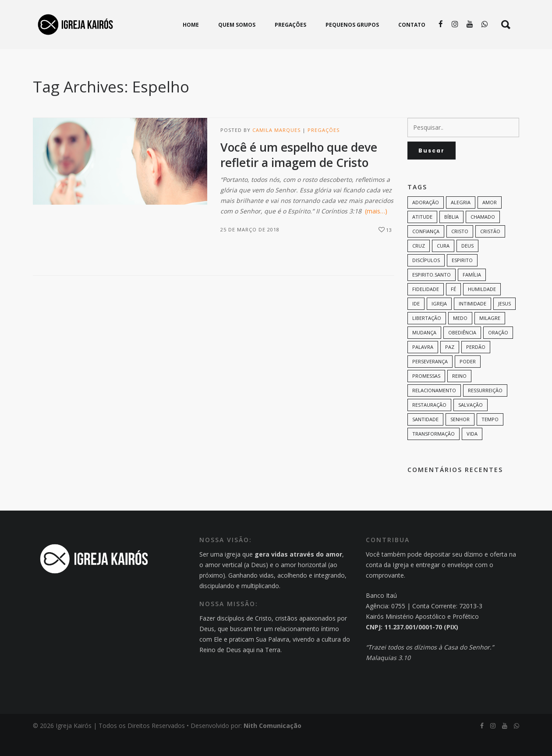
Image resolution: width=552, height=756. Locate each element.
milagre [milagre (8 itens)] (490, 336)
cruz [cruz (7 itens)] (419, 264)
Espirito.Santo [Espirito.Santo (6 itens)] (432, 293)
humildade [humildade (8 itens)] (482, 307)
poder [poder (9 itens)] (468, 380)
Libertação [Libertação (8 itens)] (427, 336)
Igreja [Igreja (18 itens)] (439, 322)
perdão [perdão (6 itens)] (476, 365)
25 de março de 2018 (250, 248)
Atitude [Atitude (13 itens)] (422, 235)
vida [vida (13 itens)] (472, 452)
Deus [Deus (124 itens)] (467, 264)
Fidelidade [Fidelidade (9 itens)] (426, 307)
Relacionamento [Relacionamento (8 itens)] (434, 409)
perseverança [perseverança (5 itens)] (430, 380)
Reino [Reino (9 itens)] (459, 394)
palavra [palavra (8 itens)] (423, 365)
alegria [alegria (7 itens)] (461, 221)
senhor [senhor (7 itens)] (460, 438)
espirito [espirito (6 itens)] (462, 279)
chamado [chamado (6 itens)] (483, 235)
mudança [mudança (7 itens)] (424, 351)
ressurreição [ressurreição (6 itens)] (485, 409)
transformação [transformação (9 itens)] (433, 452)
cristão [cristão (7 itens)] (490, 250)
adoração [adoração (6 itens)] (426, 221)
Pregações (324, 148)
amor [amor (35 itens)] (490, 221)
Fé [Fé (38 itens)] (453, 307)
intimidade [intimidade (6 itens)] (472, 322)
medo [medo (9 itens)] (460, 336)
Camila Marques (276, 148)
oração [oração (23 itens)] (498, 351)
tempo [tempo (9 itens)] (490, 438)
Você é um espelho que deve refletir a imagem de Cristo (299, 173)
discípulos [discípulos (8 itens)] (426, 279)
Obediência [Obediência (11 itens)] (462, 351)
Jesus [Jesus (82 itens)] (504, 322)
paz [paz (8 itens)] (450, 365)
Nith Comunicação (272, 744)
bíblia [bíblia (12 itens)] (451, 235)
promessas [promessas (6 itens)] (426, 394)
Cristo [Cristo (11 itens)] (460, 250)
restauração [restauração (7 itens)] (429, 423)
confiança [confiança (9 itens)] (426, 250)
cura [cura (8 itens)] (443, 264)
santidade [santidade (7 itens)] (425, 438)
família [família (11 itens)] (472, 293)
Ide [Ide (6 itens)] (416, 322)
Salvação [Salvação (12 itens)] (471, 423)
